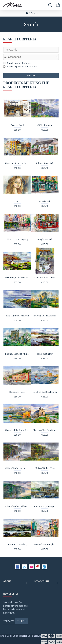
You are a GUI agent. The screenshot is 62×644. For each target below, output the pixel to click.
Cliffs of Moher (45, 125)
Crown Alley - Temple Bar (45, 544)
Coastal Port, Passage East (45, 506)
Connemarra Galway (17, 544)
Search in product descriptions (20, 67)
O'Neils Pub (45, 201)
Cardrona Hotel (17, 392)
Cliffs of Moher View (45, 468)
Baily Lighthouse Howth (17, 316)
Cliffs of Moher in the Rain (17, 468)
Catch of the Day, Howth (45, 392)
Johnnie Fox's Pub (45, 163)
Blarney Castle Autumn (45, 316)
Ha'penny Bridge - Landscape (17, 163)
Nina (17, 201)
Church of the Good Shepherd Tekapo (45, 430)
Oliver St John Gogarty (17, 239)
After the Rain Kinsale (45, 277)
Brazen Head (17, 125)
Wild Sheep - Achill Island (17, 277)
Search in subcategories (17, 63)
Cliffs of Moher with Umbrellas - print (17, 506)
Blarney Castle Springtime (17, 354)
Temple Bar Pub (45, 239)
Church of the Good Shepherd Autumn (17, 430)
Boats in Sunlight (45, 354)
